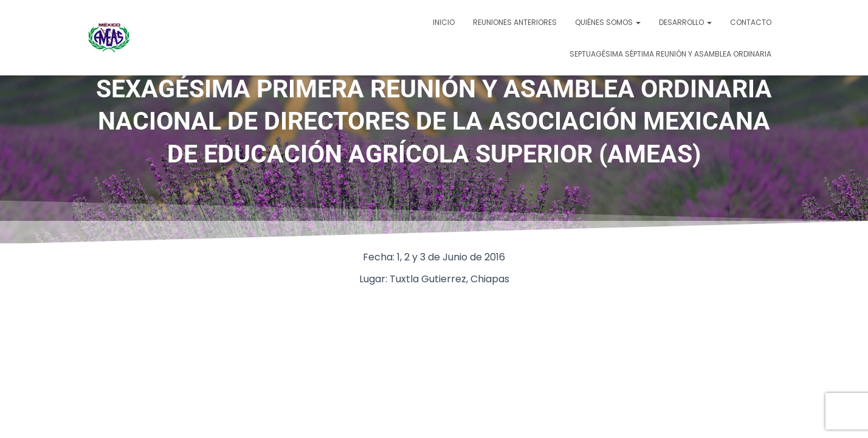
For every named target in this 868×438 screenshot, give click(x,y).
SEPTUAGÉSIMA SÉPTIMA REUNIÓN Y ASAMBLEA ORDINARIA (670, 54)
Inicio (444, 22)
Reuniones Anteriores (515, 22)
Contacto (751, 22)
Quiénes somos (608, 22)
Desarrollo (685, 22)
